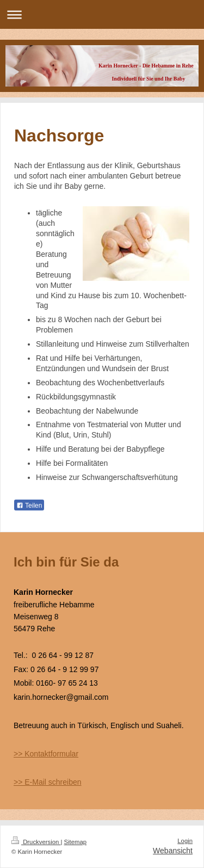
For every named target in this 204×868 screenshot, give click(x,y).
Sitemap (76, 842)
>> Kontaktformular (46, 754)
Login (185, 841)
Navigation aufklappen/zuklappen (102, 14)
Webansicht (173, 851)
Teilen (29, 506)
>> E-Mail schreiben (48, 782)
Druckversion (36, 842)
